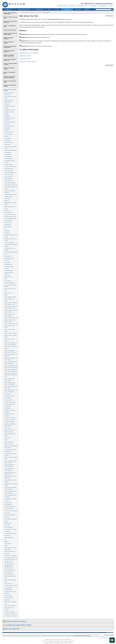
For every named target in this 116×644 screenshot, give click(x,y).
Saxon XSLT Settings (9, 444)
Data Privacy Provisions (58, 641)
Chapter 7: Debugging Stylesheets (8, 38)
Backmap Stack (8, 128)
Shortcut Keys (7, 517)
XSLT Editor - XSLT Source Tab (11, 616)
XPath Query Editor (8, 596)
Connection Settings (8, 164)
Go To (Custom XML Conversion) (11, 252)
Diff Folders (7, 210)
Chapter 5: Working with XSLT (10, 30)
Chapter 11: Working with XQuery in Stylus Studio (9, 56)
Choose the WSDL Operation (10, 150)
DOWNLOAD (40, 9)
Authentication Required (9, 126)
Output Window (8, 394)
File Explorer (7, 233)
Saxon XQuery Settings (9, 442)
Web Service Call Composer (10, 552)
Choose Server (7, 145)
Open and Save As (8, 293)
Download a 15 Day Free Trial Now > (16, 621)
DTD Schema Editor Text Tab (10, 214)
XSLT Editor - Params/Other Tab (11, 614)
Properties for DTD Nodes (10, 422)
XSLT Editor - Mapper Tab (10, 612)
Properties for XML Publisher (10, 420)
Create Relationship (8, 179)
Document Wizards (8, 212)
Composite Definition (9, 159)
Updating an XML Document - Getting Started (29, 53)
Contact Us (111, 6)
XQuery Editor (7, 600)
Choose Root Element (9, 142)
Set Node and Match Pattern (10, 515)
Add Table (7, 114)
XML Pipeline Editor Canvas (10, 570)
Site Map (47, 639)
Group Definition (8, 256)
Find (5, 229)
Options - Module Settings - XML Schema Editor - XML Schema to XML (11, 375)
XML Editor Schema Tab (9, 564)
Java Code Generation (9, 266)
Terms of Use (51, 641)
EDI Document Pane (9, 221)
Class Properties (8, 152)
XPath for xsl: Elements (9, 598)
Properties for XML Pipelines (10, 418)
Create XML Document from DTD (11, 185)
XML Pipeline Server (103, 6)
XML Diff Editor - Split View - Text (11, 558)
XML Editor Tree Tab (8, 568)
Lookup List (7, 275)
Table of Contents (39, 12)
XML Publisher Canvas (9, 574)
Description (7, 201)
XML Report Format (8, 584)
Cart (88, 9)
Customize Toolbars (8, 197)
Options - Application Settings (10, 297)
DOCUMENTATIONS (24, 9)
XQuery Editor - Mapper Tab (10, 606)
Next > (112, 16)
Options (6, 295)
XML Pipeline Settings (9, 572)
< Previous (108, 16)
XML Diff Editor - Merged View (10, 556)
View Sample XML (8, 544)
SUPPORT (67, 9)
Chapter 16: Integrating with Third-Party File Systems (10, 77)
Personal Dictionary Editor (10, 396)
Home (21, 12)
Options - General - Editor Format (11, 324)
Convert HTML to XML (9, 168)
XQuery (57, 639)
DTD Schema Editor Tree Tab (10, 216)
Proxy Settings (7, 428)
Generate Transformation (9, 242)
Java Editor (7, 268)
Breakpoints (7, 130)
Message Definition (8, 277)
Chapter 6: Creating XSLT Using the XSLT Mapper (10, 34)
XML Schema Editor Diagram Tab (11, 586)
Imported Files (7, 262)
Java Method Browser (9, 271)
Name (6, 279)
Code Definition (8, 154)
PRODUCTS (8, 9)
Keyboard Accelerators (9, 273)
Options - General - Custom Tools (11, 318)
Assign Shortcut (8, 116)
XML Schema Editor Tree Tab (10, 592)
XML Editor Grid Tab (8, 562)
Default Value (7, 199)
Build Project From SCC (9, 132)
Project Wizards (8, 408)
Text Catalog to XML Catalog (10, 529)
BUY (49, 9)
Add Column (7, 104)
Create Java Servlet (8, 177)
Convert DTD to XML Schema (10, 166)
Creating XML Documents (25, 56)
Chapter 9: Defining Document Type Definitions (10, 47)
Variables (6, 542)
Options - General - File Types (10, 333)
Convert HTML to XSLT (9, 170)
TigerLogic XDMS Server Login (11, 533)
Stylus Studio (7, 525)
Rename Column (8, 438)
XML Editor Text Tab (9, 566)
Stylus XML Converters (62, 6)
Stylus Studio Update (9, 527)
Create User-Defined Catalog (10, 183)
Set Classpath (7, 513)
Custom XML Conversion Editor (11, 194)
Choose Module (8, 138)
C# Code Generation (9, 134)
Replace (6, 440)
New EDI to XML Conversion (10, 289)
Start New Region (8, 523)
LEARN (57, 9)
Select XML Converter (9, 509)
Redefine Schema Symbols (10, 430)
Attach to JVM (7, 124)
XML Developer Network (82, 6)
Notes (6, 291)
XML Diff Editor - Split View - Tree (11, 560)
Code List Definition (8, 156)
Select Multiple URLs (9, 505)
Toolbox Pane (7, 531)
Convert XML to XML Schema (10, 173)
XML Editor (61, 639)
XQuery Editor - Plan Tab (9, 608)
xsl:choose (7, 610)
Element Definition (8, 227)
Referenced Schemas (9, 432)
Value (6, 540)
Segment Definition (8, 503)
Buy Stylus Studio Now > (13, 629)
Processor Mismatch (8, 400)
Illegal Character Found (9, 258)
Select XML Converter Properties (11, 511)
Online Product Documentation (29, 12)
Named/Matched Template (10, 283)
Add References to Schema (10, 110)
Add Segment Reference (9, 112)
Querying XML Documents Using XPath (28, 62)
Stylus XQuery (72, 6)
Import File (7, 260)
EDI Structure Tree (8, 223)
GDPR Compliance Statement (68, 641)
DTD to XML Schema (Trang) (10, 218)
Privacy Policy (45, 641)
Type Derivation (8, 535)
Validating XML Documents (25, 59)
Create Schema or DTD (9, 181)
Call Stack (7, 136)
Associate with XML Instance (10, 122)
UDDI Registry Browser (9, 538)
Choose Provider (8, 140)
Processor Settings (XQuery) (10, 402)
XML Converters (52, 639)
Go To (6, 254)
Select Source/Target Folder (10, 507)
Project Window (8, 406)
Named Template (8, 281)
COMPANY (78, 9)
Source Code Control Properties (11, 519)
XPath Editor (7, 594)
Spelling (6, 521)
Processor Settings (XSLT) (10, 404)
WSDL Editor (7, 554)
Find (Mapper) (7, 231)
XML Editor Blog (93, 6)
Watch (6, 546)
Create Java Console (9, 175)
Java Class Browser (8, 264)
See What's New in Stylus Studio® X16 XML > (19, 625)
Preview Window (8, 398)
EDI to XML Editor (8, 225)
